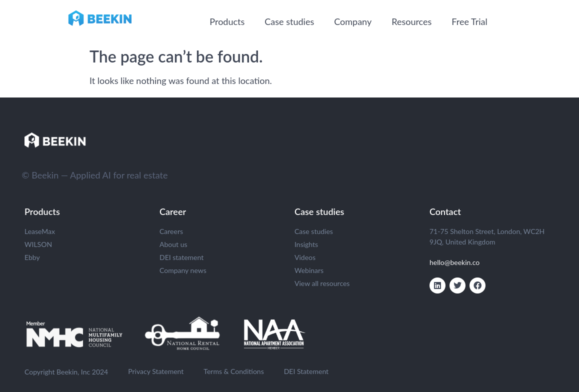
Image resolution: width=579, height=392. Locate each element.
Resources (411, 21)
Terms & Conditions (233, 371)
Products (227, 21)
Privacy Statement (156, 371)
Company (353, 21)
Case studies (289, 21)
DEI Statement (306, 371)
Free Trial (469, 21)
